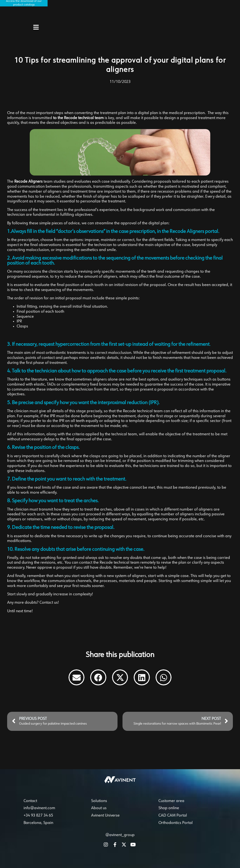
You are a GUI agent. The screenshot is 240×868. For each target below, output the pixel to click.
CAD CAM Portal (173, 821)
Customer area (171, 807)
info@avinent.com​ (39, 814)
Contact (30, 807)
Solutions (99, 807)
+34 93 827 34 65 (38, 821)
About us (99, 814)
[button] (77, 677)
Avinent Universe (105, 821)
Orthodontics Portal (176, 828)
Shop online (169, 814)
